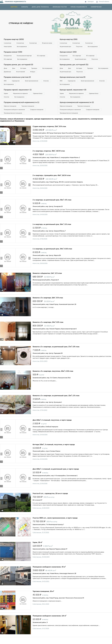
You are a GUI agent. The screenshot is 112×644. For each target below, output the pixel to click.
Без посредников (39, 47)
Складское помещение (38, 115)
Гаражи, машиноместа (79, 7)
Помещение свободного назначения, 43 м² (49, 572)
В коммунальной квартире (25, 56)
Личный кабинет (103, 2)
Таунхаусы (36, 69)
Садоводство (17, 85)
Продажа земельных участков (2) (18, 82)
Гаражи (6, 98)
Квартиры (14, 7)
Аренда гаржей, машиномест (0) (73, 95)
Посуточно (80, 47)
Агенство (48, 85)
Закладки (89, 2)
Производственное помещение (13, 118)
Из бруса (7, 76)
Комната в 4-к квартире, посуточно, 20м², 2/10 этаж (53, 377)
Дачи (14, 69)
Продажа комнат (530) (13, 52)
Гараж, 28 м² (37, 548)
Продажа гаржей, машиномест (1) (18, 95)
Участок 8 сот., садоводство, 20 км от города (50, 499)
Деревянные (23, 73)
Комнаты (25, 7)
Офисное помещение (10, 111)
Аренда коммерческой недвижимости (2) (77, 107)
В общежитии (8, 56)
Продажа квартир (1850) (14, 39)
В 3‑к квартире (8, 60)
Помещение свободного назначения (15, 115)
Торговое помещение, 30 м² (43, 597)
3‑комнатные (34, 43)
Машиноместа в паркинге (21, 98)
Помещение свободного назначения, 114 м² (49, 621)
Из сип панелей (37, 73)
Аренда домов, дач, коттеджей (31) (74, 69)
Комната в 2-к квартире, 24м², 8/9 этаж (48, 328)
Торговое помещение (29, 111)
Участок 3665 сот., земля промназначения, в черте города (55, 523)
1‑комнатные (8, 43)
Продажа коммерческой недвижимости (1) (22, 107)
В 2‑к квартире (43, 56)
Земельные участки (60, 7)
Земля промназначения (33, 85)
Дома (6, 69)
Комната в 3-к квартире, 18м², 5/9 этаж (48, 303)
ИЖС (5, 85)
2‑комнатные (21, 43)
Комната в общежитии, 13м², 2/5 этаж (47, 279)
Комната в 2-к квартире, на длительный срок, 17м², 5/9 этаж (56, 352)
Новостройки (24, 47)
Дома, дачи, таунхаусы (40, 7)
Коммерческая (96, 7)
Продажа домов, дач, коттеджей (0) (19, 65)
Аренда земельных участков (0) (73, 82)
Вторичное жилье (9, 47)
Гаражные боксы (39, 98)
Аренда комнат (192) (68, 52)
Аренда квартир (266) (69, 39)
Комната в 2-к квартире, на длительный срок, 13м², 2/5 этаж (56, 401)
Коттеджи (24, 69)
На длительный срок (66, 47)
